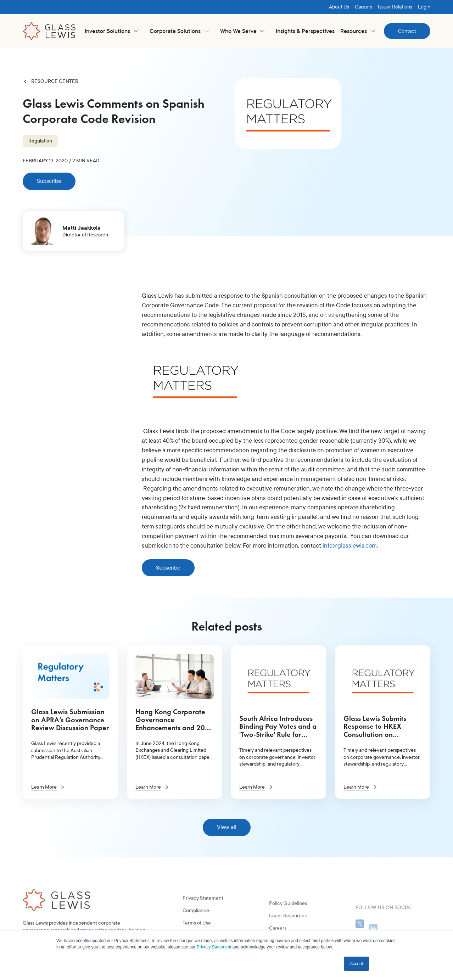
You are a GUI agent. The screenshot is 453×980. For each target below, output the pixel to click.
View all (227, 827)
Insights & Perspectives (305, 31)
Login (424, 7)
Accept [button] (356, 964)
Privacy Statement (203, 913)
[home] (49, 31)
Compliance (196, 926)
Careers (363, 7)
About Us (339, 7)
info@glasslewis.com (350, 546)
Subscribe (49, 181)
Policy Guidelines (288, 925)
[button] (111, 31)
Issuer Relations (395, 7)
